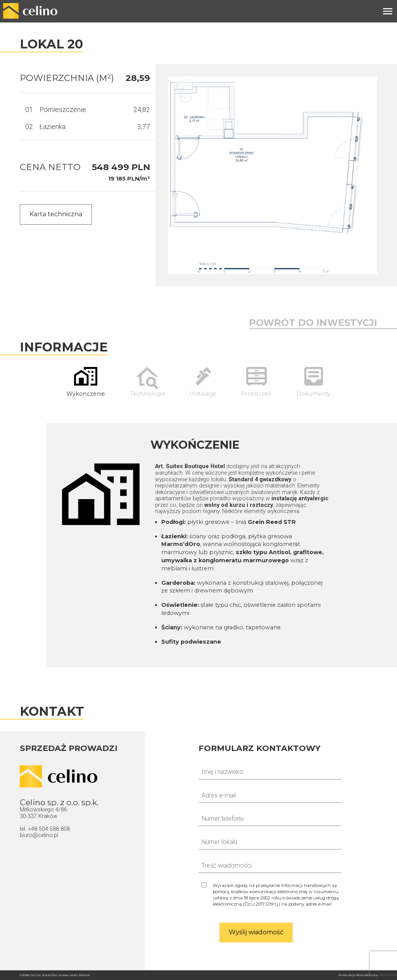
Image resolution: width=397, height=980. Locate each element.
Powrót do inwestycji (313, 323)
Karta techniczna (56, 214)
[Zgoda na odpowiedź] (270, 895)
